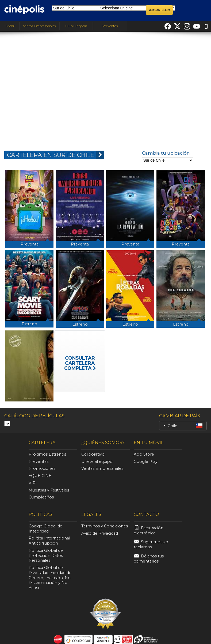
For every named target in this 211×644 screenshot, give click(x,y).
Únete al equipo (97, 461)
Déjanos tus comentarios (149, 559)
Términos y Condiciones (105, 526)
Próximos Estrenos (47, 454)
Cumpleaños (41, 497)
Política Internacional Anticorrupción (49, 541)
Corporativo (93, 454)
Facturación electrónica (149, 531)
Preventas (110, 26)
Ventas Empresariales (39, 26)
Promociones (42, 468)
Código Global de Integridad (45, 529)
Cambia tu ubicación (166, 153)
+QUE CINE (40, 476)
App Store (144, 454)
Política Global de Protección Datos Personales (46, 556)
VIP (32, 483)
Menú (10, 26)
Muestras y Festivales (49, 490)
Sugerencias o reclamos (151, 544)
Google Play (146, 461)
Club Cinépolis (76, 26)
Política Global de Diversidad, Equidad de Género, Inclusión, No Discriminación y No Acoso (50, 578)
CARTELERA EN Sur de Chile (56, 155)
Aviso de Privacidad (100, 533)
